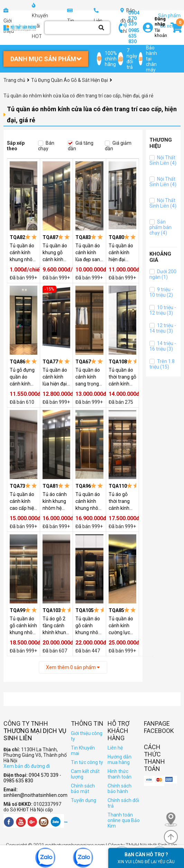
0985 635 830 (134, 36)
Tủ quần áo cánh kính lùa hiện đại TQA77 (55, 377)
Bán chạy (46, 146)
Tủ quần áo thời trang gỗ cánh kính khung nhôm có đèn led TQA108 (122, 377)
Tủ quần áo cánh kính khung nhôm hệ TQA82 (23, 253)
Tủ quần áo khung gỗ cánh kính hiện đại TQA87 (55, 253)
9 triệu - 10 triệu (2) (161, 292)
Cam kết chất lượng (85, 774)
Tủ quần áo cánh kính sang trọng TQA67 (88, 377)
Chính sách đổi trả (123, 803)
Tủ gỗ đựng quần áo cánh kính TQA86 (22, 377)
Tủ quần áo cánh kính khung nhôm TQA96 (89, 502)
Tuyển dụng (84, 800)
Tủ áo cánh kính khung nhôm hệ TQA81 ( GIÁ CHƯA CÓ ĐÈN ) (56, 502)
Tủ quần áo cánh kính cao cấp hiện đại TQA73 (23, 502)
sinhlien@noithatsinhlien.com (35, 795)
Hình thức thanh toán (119, 774)
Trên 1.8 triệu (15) (162, 364)
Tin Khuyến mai (83, 751)
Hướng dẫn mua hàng (119, 760)
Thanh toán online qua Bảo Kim (124, 820)
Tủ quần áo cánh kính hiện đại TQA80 (121, 253)
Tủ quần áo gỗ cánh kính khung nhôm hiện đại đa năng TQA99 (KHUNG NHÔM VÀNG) (24, 626)
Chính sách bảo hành (119, 789)
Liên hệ (115, 748)
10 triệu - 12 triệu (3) (163, 310)
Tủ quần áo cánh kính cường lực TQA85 (121, 626)
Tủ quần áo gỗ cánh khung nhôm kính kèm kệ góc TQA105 (89, 626)
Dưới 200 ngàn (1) (163, 274)
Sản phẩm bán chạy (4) (160, 227)
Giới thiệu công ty (87, 736)
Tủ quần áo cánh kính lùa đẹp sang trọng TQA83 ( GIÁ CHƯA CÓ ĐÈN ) (89, 253)
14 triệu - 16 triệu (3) (163, 346)
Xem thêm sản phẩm (73, 667)
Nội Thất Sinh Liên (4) (163, 160)
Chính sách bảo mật (83, 789)
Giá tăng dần (81, 146)
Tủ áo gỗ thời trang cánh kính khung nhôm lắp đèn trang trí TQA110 (122, 502)
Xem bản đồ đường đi (27, 766)
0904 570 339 (134, 18)
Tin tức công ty (87, 762)
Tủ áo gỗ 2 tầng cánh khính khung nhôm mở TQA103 (56, 626)
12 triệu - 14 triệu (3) (163, 328)
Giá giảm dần (118, 146)
